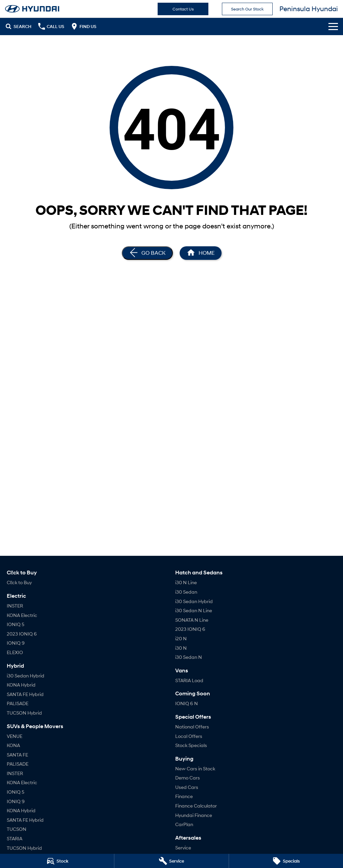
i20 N (181, 638)
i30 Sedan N (189, 657)
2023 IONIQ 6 (22, 634)
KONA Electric (22, 615)
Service (183, 848)
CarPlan (184, 824)
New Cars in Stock (195, 768)
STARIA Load (189, 680)
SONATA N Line (192, 620)
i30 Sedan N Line (194, 610)
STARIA (15, 838)
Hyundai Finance (194, 815)
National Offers (192, 727)
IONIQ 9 (16, 643)
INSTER (15, 606)
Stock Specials (191, 745)
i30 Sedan (186, 592)
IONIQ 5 (16, 624)
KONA (13, 745)
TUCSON (17, 829)
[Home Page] (201, 253)
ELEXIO (15, 652)
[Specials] (286, 861)
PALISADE (18, 703)
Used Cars (187, 787)
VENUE (15, 736)
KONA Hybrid (21, 685)
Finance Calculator (196, 806)
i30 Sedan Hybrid (26, 676)
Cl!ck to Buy (19, 582)
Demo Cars (188, 778)
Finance (184, 796)
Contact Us (183, 9)
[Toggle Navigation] (333, 26)
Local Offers (189, 736)
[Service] (171, 861)
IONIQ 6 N (187, 703)
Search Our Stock (247, 9)
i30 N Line (186, 582)
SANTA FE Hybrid (25, 694)
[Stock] (57, 861)
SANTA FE (17, 755)
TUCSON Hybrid (24, 713)
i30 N (181, 648)
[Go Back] (147, 253)
